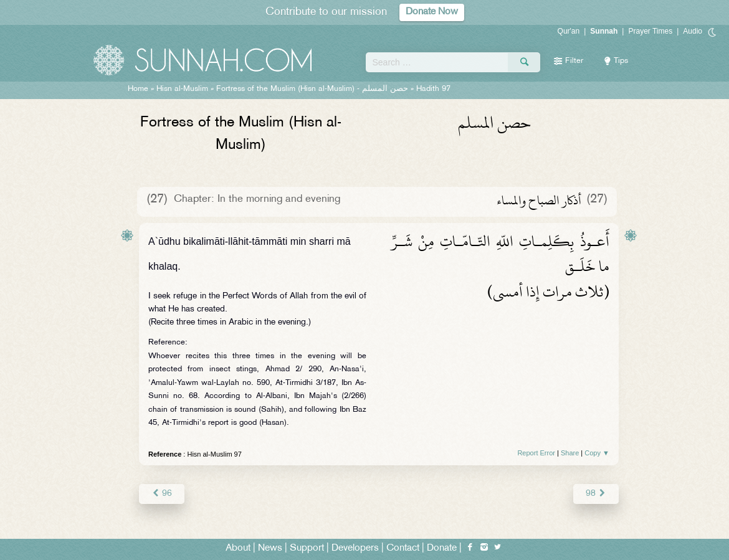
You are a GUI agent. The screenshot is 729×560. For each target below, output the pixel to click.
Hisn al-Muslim (182, 89)
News (270, 548)
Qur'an (569, 31)
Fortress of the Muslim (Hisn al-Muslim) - (312, 89)
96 (162, 494)
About (238, 548)
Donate (442, 548)
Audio (693, 31)
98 (596, 494)
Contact (403, 548)
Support (307, 548)
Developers (355, 548)
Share (570, 453)
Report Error (536, 453)
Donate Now (432, 12)
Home (138, 89)
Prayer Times (650, 31)
